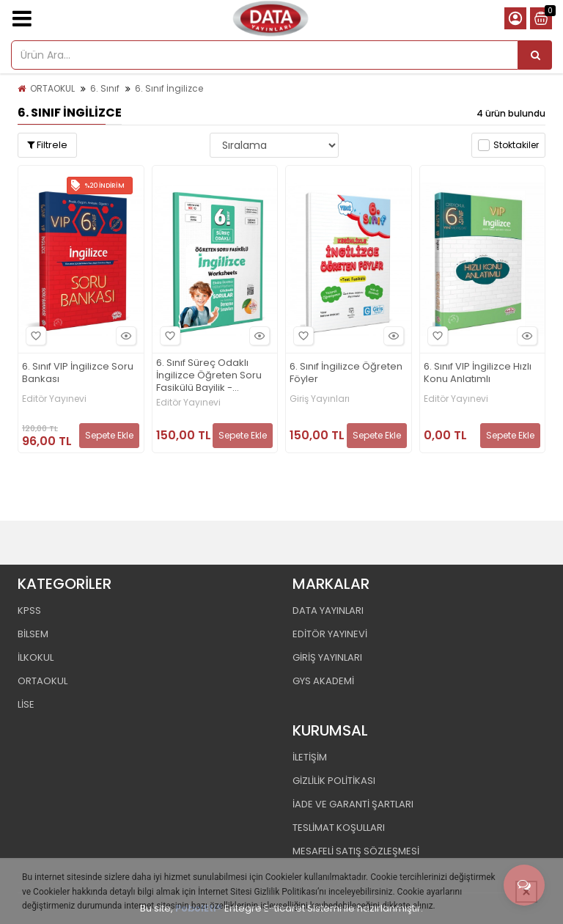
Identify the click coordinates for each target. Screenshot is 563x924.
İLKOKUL (36, 657)
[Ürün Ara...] (535, 55)
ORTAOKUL (52, 88)
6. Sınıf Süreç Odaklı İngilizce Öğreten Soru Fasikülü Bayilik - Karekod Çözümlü (209, 376)
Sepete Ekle (109, 435)
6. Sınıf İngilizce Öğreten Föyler (346, 373)
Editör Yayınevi (54, 399)
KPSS (29, 610)
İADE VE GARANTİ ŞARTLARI (353, 804)
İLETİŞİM (310, 757)
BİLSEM (33, 634)
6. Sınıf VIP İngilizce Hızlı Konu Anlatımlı (478, 373)
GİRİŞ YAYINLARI (327, 657)
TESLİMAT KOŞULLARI (339, 828)
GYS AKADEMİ (323, 681)
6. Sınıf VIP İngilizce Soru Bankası (78, 373)
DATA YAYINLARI (328, 610)
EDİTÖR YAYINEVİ (330, 634)
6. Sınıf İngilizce (169, 88)
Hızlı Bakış (124, 335)
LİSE (26, 704)
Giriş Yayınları (320, 399)
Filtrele (47, 145)
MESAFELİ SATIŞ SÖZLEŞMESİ (356, 851)
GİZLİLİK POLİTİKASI (334, 781)
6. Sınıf (105, 88)
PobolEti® (199, 908)
